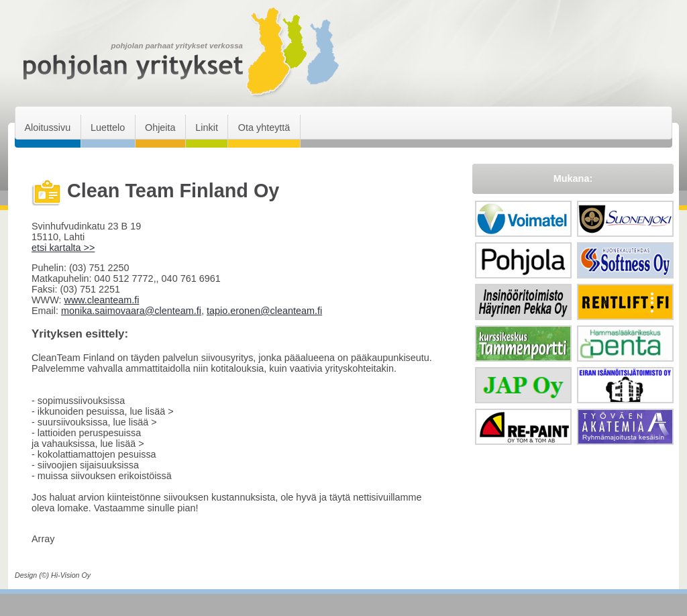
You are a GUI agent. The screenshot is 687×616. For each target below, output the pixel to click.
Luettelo (108, 127)
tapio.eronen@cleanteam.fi (264, 311)
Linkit (207, 127)
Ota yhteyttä (264, 127)
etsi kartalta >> (63, 248)
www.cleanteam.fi (101, 300)
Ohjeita (160, 127)
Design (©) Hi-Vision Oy (53, 575)
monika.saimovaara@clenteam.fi (131, 311)
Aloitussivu (47, 127)
